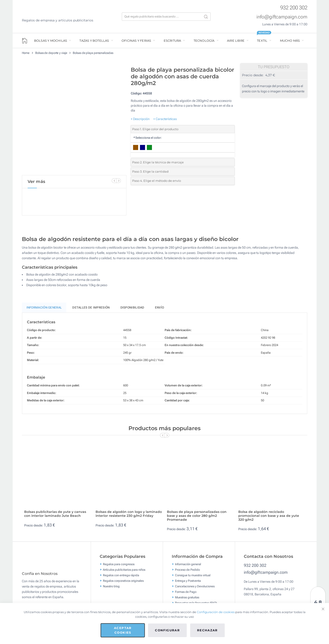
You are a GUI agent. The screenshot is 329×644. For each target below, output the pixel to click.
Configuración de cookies (216, 612)
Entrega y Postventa (188, 583)
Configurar (167, 630)
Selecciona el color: (147, 138)
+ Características (165, 119)
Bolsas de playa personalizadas (93, 53)
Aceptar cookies (123, 630)
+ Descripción (140, 119)
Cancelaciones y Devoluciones (195, 588)
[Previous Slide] (114, 181)
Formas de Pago (186, 594)
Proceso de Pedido (187, 572)
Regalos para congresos (119, 566)
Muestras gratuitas (187, 599)
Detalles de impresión (91, 310)
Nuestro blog (111, 588)
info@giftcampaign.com (282, 17)
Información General (44, 310)
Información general (188, 566)
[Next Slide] (119, 181)
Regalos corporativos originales (123, 583)
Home (26, 53)
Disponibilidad (132, 310)
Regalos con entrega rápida (121, 577)
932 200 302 (294, 8)
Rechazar (207, 630)
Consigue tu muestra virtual (193, 577)
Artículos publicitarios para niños (124, 572)
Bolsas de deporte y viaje (51, 53)
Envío (160, 310)
